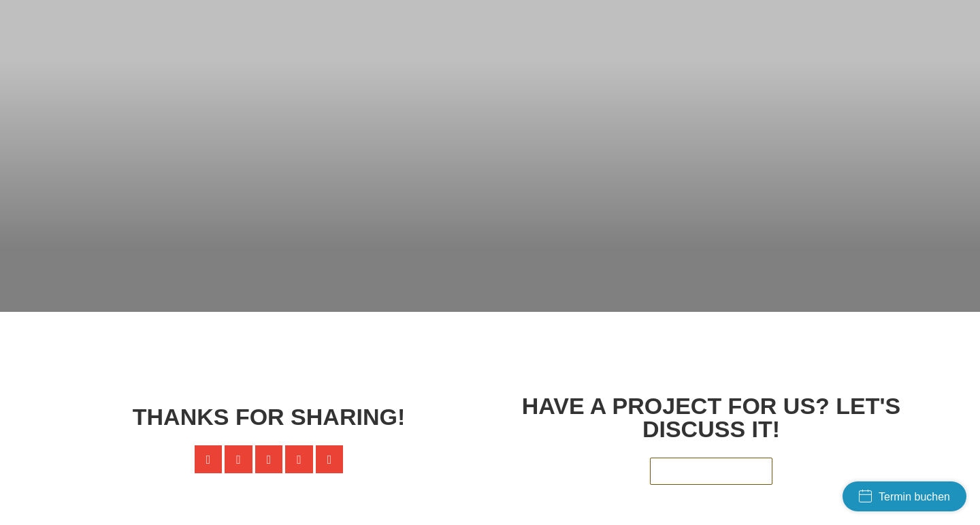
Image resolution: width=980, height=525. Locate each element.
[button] (209, 459)
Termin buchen (904, 496)
